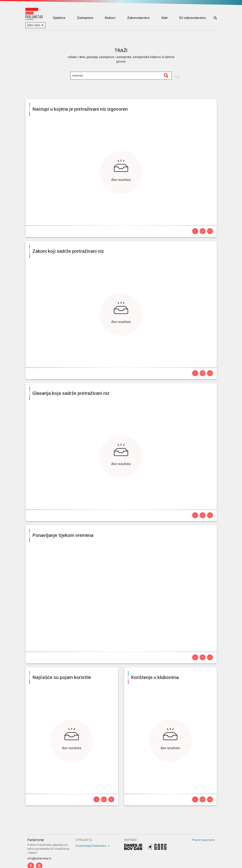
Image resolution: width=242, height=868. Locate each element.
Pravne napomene (203, 840)
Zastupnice (85, 18)
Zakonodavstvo (138, 18)
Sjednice (59, 18)
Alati (164, 18)
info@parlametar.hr (39, 858)
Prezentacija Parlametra (91, 846)
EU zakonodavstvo (193, 18)
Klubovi (110, 18)
